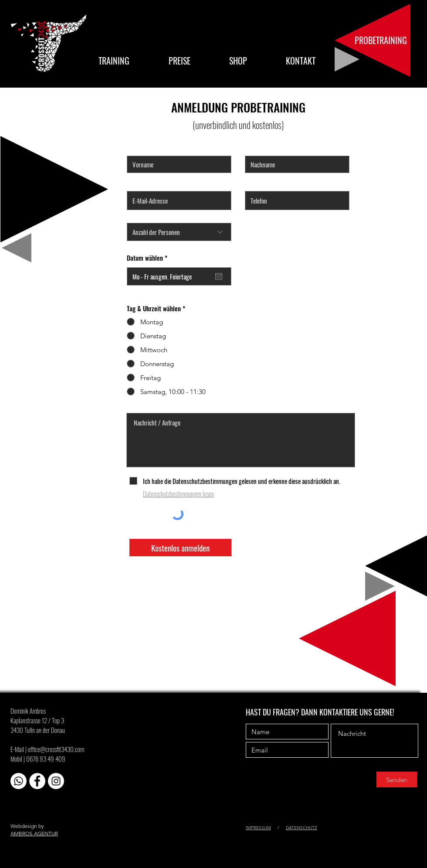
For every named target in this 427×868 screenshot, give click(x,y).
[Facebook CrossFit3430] (37, 781)
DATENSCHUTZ (302, 828)
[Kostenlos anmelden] (180, 548)
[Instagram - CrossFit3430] (56, 781)
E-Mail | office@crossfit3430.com (47, 749)
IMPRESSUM (258, 828)
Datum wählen (148, 258)
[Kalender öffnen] (219, 276)
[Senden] (397, 779)
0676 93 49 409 (46, 759)
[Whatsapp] (19, 781)
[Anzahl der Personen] (179, 232)
